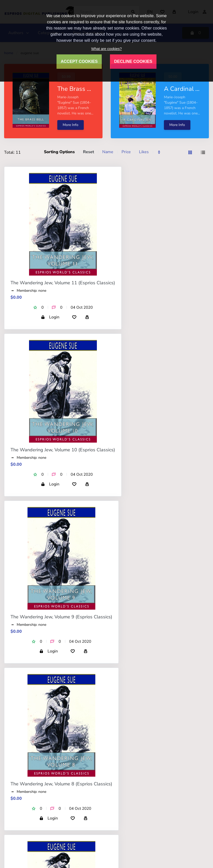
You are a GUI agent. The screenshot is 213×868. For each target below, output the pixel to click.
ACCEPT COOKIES (79, 61)
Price (126, 152)
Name (108, 152)
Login (50, 317)
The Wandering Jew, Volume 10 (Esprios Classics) (63, 450)
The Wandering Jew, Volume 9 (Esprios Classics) (61, 617)
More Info (71, 125)
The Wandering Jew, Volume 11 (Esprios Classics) (63, 283)
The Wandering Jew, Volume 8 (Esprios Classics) (61, 784)
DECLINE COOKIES (133, 61)
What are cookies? (106, 49)
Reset (89, 152)
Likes (144, 152)
